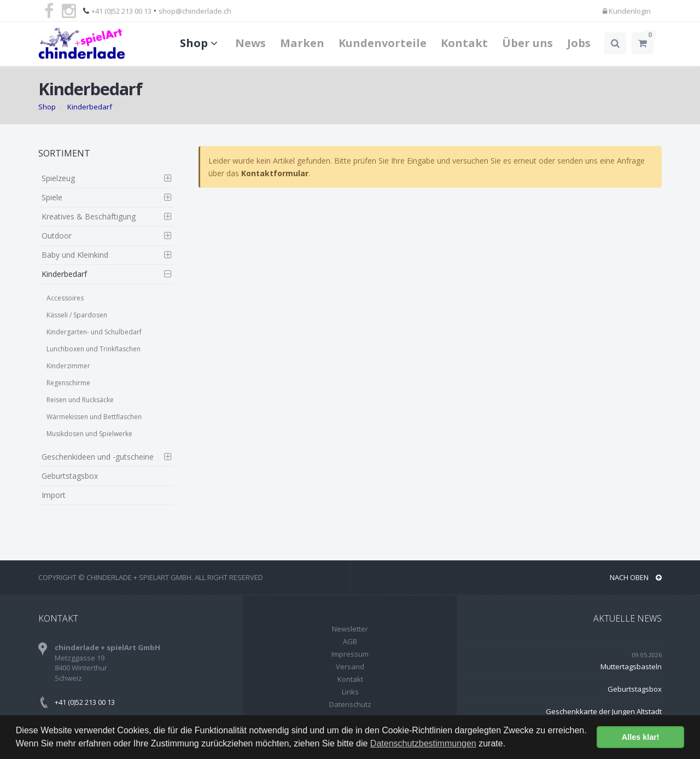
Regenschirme (68, 383)
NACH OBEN (636, 577)
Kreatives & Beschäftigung (89, 216)
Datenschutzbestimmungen (423, 743)
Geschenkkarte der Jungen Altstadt (604, 711)
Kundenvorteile (383, 43)
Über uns (527, 43)
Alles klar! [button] (641, 737)
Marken (302, 43)
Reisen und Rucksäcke (80, 400)
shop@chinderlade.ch (195, 11)
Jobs (579, 43)
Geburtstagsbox (70, 476)
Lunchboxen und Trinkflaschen (94, 349)
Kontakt (464, 43)
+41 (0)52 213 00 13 (121, 11)
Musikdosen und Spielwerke (89, 434)
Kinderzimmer (68, 366)
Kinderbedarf (90, 107)
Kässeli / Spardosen (77, 315)
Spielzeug (58, 178)
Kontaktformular (275, 173)
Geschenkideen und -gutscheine (98, 457)
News (250, 43)
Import (54, 495)
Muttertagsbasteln (631, 667)
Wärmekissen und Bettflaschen (94, 417)
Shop (200, 43)
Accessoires (65, 298)
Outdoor (57, 236)
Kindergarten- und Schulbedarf (94, 332)
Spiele (52, 197)
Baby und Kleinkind (75, 255)
